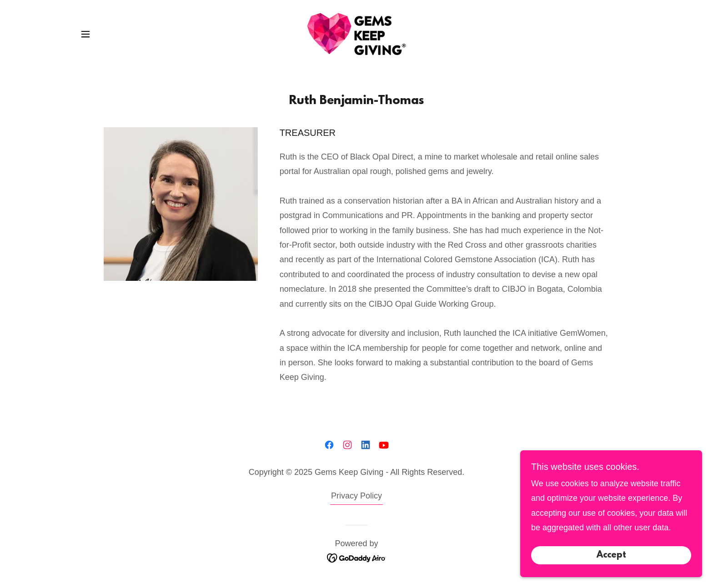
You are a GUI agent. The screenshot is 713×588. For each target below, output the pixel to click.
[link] (356, 34)
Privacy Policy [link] (356, 496)
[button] (85, 34)
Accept (611, 574)
